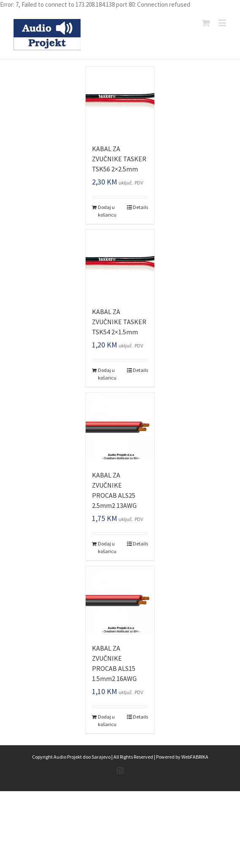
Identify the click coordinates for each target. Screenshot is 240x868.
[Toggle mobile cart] (206, 23)
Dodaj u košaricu (107, 211)
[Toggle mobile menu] (223, 23)
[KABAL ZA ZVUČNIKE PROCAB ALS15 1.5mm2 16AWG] (120, 600)
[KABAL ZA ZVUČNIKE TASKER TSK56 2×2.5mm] (120, 101)
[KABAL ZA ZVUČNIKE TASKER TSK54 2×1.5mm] (120, 264)
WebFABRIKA (195, 757)
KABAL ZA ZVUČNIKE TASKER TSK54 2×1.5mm (119, 322)
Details (140, 207)
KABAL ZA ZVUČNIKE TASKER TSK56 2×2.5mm (119, 159)
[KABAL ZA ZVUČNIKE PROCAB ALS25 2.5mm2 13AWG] (120, 427)
